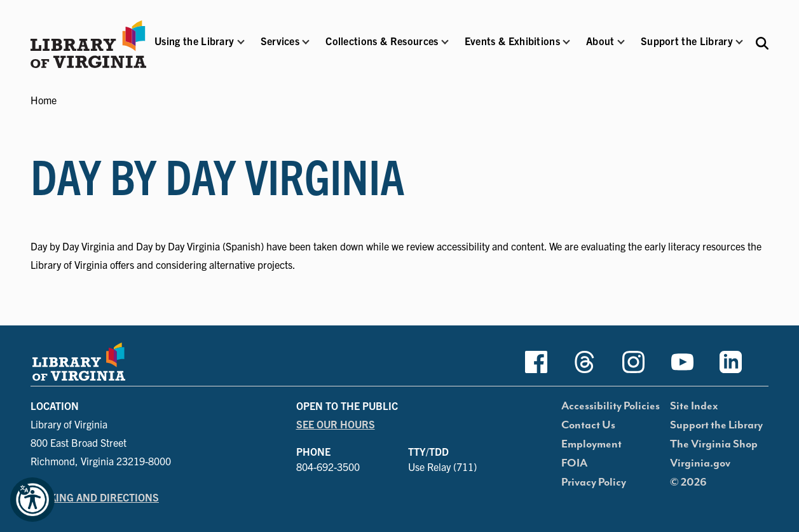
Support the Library (716, 425)
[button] (194, 49)
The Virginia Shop (714, 444)
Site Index (694, 406)
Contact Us (588, 425)
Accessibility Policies (611, 406)
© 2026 (688, 482)
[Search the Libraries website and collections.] (762, 42)
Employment (591, 444)
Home (44, 100)
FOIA (574, 463)
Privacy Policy (594, 482)
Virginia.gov (700, 463)
